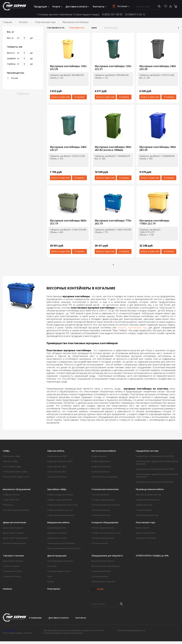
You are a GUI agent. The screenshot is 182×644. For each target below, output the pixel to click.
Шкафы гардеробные (101, 461)
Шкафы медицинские (57, 528)
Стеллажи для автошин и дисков (106, 505)
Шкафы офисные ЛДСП (57, 456)
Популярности (77, 28)
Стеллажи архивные (100, 495)
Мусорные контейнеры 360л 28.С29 (158, 148)
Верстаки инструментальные (149, 495)
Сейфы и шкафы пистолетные (60, 495)
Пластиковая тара (45, 22)
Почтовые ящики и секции (59, 571)
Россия (12, 78)
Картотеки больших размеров (105, 477)
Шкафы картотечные (100, 472)
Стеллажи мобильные (101, 515)
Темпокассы (8, 505)
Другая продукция (57, 556)
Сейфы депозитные (11, 495)
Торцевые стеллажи (12, 576)
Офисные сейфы (10, 461)
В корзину (79, 97)
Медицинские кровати (57, 533)
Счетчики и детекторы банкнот (16, 510)
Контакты (100, 7)
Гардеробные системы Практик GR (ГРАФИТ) (155, 469)
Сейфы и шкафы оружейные (60, 500)
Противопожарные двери (14, 543)
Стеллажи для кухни (100, 576)
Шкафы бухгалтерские (101, 466)
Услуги (57, 7)
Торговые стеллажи (13, 556)
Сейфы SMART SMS (11, 500)
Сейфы (6, 451)
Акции (97, 589)
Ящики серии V (142, 528)
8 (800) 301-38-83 (112, 14)
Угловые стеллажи (11, 566)
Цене (94, 28)
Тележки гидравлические (103, 528)
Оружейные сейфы (57, 489)
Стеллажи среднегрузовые (103, 500)
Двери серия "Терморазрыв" (16, 538)
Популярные (54, 589)
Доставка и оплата (78, 7)
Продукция (42, 7)
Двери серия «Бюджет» (13, 528)
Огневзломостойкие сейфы (15, 472)
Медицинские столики (57, 538)
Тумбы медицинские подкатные (61, 543)
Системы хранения (100, 543)
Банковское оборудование (17, 489)
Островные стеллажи (12, 571)
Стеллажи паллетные (101, 510)
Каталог (24, 22)
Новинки (7, 589)
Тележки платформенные (103, 538)
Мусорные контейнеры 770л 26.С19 (113, 222)
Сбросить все (111, 28)
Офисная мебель (56, 451)
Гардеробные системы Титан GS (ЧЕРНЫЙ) (154, 482)
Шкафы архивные (99, 456)
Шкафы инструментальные (148, 500)
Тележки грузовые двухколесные (106, 533)
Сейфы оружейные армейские (61, 515)
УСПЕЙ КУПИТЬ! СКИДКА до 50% (152, 556)
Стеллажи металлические (105, 489)
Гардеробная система (147, 451)
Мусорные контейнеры (146, 538)
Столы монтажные (144, 510)
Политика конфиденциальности (131, 630)
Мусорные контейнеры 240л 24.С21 (68, 148)
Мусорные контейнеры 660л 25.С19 (68, 222)
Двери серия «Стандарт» (14, 533)
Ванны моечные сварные (103, 561)
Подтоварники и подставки (103, 581)
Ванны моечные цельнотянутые (106, 566)
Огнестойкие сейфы (12, 466)
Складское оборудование (105, 522)
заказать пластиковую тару (133, 328)
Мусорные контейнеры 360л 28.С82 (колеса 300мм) (113, 148)
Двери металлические (14, 522)
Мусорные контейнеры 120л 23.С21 (113, 68)
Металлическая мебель (104, 451)
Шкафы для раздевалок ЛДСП (60, 461)
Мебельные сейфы (11, 456)
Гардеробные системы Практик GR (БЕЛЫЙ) (155, 456)
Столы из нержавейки (101, 571)
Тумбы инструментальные (147, 515)
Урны (50, 576)
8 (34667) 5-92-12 (135, 14)
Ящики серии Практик (145, 533)
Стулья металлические (57, 477)
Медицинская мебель (58, 522)
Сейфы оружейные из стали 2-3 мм (62, 505)
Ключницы (52, 566)
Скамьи (50, 581)
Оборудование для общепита (107, 556)
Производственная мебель (150, 489)
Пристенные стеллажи (13, 561)
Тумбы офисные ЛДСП (57, 466)
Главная (7, 22)
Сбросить (23, 94)
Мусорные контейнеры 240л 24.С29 (158, 68)
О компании (35, 618)
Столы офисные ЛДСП (57, 472)
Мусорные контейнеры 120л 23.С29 (68, 68)
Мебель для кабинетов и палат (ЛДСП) (64, 548)
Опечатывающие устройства (60, 561)
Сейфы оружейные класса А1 (60, 510)
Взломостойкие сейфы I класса (16, 477)
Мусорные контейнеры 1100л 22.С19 (154, 222)
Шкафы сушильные (144, 505)
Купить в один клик (61, 97)
